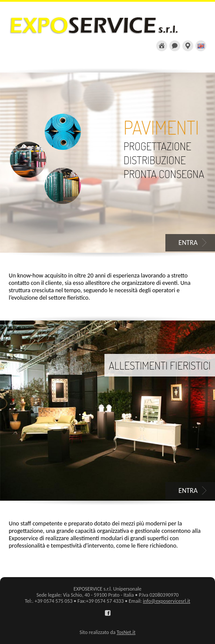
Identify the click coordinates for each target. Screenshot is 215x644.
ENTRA (188, 243)
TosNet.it (126, 632)
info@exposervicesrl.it (166, 601)
